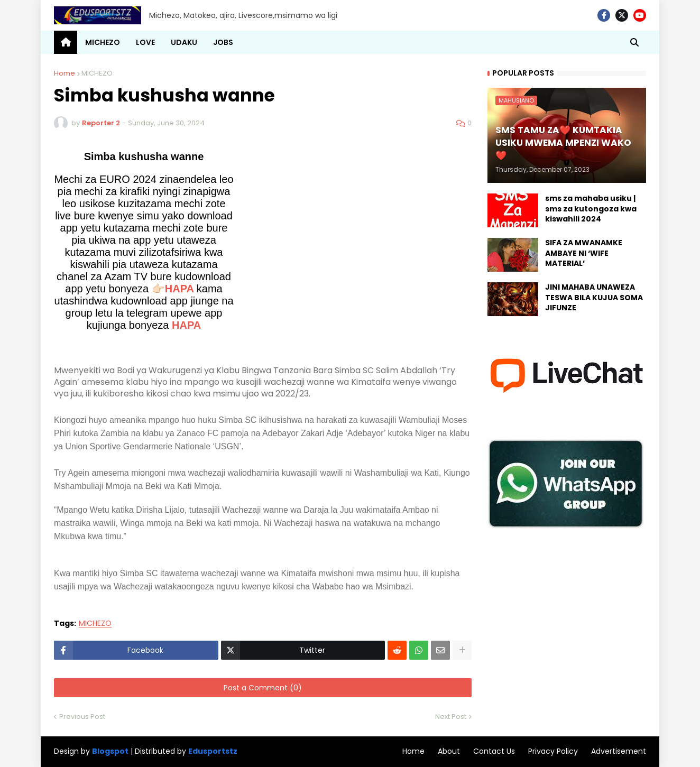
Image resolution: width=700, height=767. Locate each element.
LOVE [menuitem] (145, 42)
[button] (634, 42)
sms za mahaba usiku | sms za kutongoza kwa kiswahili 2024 (591, 209)
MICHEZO (97, 73)
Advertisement (619, 751)
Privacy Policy (553, 751)
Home (65, 73)
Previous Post (82, 717)
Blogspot (110, 751)
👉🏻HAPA (173, 289)
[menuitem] (66, 42)
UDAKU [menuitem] (184, 42)
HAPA (186, 325)
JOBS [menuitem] (223, 42)
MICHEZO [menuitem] (103, 42)
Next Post (451, 717)
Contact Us (494, 751)
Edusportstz (213, 751)
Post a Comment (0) (263, 688)
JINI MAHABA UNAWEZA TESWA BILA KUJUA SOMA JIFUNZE (594, 298)
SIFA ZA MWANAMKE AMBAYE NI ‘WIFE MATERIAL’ (584, 253)
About (449, 751)
